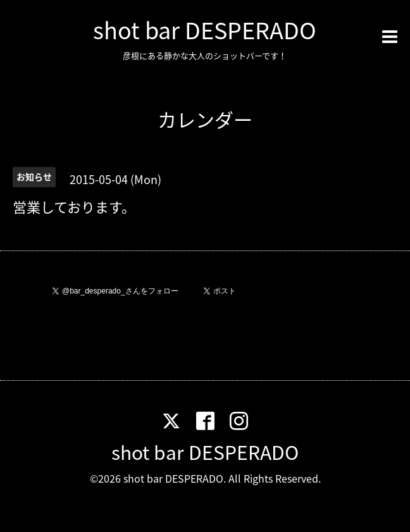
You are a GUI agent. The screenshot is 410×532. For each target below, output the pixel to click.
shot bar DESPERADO (205, 30)
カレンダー (205, 119)
